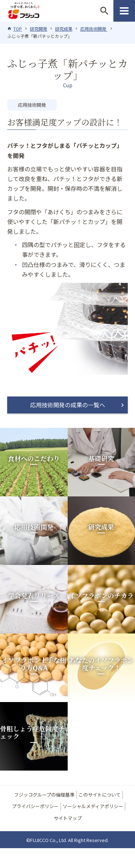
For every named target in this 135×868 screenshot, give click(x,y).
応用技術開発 (94, 29)
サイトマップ (68, 818)
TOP (18, 29)
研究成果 (64, 29)
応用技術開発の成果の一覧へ (68, 405)
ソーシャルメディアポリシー (93, 806)
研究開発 (39, 29)
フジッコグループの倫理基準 (44, 795)
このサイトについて (100, 795)
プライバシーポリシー (35, 806)
